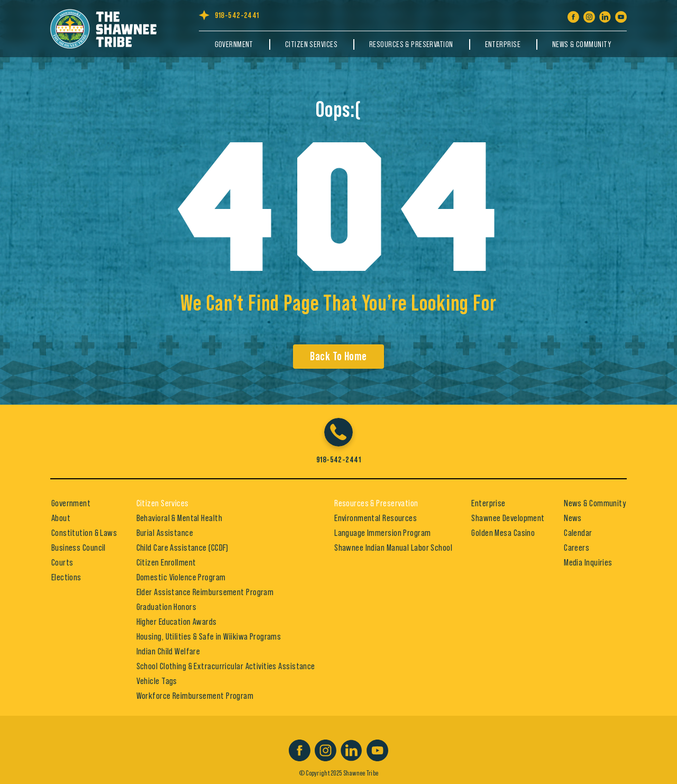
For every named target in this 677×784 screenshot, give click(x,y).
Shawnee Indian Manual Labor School (393, 548)
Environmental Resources (376, 518)
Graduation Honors (166, 607)
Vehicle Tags (157, 681)
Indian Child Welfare (168, 651)
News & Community (582, 44)
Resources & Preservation (411, 44)
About (61, 518)
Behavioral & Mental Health (179, 518)
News (573, 518)
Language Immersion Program (382, 533)
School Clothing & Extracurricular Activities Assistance (226, 666)
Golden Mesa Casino (503, 533)
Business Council (79, 548)
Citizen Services (311, 44)
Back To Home (338, 357)
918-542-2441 (237, 15)
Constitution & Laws (84, 533)
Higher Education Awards (177, 622)
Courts (62, 562)
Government (234, 44)
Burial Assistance (165, 533)
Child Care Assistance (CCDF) (182, 548)
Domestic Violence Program (181, 577)
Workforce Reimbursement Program (195, 696)
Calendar (578, 533)
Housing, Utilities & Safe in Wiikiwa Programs (209, 636)
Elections (66, 577)
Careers (577, 548)
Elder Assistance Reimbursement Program (205, 592)
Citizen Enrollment (166, 562)
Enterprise (503, 44)
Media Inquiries (588, 562)
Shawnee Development (508, 518)
